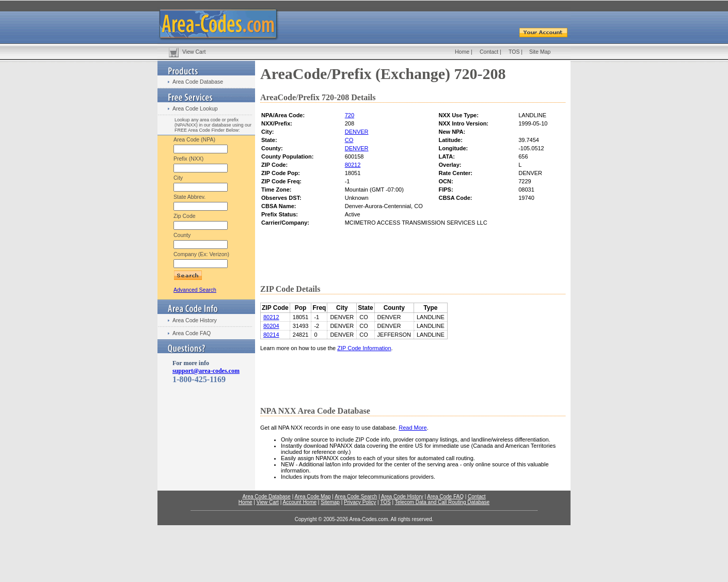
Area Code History (195, 320)
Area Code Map (312, 497)
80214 (271, 335)
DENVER (357, 132)
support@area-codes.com (206, 371)
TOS (514, 52)
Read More (413, 428)
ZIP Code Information (364, 348)
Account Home (299, 502)
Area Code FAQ (192, 333)
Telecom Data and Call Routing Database (442, 502)
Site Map (540, 52)
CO (349, 140)
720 (350, 115)
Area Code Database (198, 82)
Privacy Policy (360, 502)
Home (462, 52)
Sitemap (330, 502)
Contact (489, 52)
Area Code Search (356, 497)
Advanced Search (195, 290)
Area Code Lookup (195, 108)
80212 (353, 165)
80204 (271, 326)
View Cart (194, 52)
